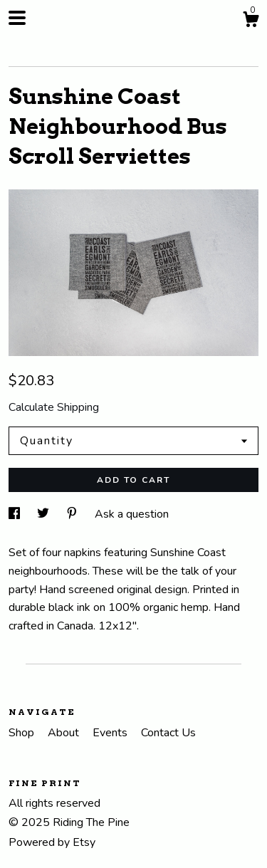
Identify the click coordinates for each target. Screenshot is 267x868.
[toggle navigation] (17, 18)
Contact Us (168, 733)
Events (111, 733)
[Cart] (251, 22)
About (65, 733)
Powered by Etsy (52, 842)
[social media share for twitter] (44, 514)
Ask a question (132, 514)
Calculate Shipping (54, 407)
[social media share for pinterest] (73, 514)
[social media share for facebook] (16, 514)
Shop (23, 733)
